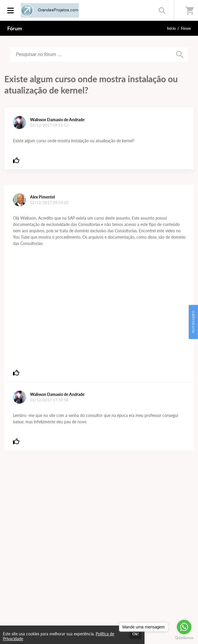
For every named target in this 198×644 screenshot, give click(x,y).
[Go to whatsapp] (184, 627)
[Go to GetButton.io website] (184, 638)
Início (171, 28)
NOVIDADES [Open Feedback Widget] (193, 322)
